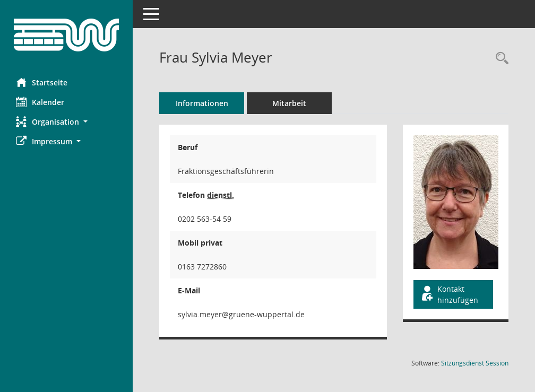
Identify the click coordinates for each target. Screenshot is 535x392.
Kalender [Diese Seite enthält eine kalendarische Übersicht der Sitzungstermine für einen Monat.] (40, 102)
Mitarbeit (289, 103)
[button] (66, 122)
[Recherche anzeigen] (499, 59)
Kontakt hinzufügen (449, 294)
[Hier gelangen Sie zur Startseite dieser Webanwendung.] (66, 35)
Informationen (202, 103)
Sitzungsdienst (475, 363)
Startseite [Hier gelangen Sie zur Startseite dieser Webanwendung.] (42, 82)
